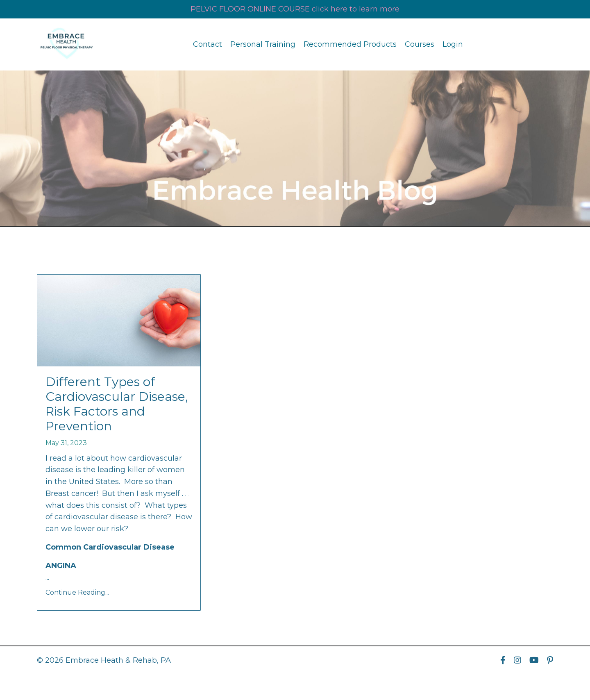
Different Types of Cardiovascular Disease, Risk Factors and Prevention (117, 404)
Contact (208, 44)
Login (453, 44)
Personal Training (263, 44)
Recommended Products (350, 44)
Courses (420, 44)
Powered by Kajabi (526, 679)
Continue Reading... (77, 592)
